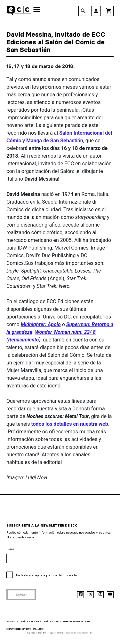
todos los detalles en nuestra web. (71, 424)
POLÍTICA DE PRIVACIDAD (31, 621)
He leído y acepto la (48, 575)
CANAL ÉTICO (38, 629)
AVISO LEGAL (13, 621)
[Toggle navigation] (37, 10)
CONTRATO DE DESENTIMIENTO (19, 629)
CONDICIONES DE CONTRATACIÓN (76, 621)
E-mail (11, 549)
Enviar (21, 595)
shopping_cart (109, 11)
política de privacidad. (63, 575)
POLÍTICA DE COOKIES (53, 621)
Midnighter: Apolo (41, 324)
